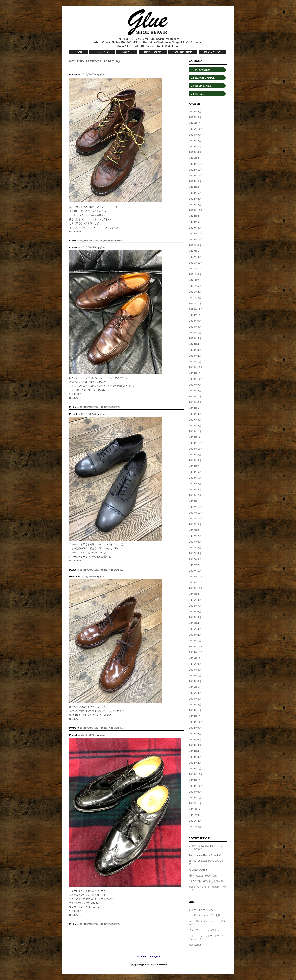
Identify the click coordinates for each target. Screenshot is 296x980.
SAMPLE (127, 52)
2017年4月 (195, 554)
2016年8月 (195, 600)
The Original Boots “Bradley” (205, 855)
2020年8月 (195, 327)
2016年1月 (195, 641)
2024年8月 (195, 187)
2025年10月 (196, 129)
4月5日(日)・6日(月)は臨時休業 (206, 882)
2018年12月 (196, 437)
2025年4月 (195, 153)
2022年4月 (195, 257)
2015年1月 (195, 711)
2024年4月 (195, 199)
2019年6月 (195, 403)
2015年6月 (195, 682)
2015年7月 (195, 676)
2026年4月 (195, 112)
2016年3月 (195, 629)
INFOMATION (212, 52)
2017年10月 (196, 519)
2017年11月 (196, 513)
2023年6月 (195, 222)
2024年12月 (196, 164)
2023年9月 (195, 216)
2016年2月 (195, 635)
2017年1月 (195, 571)
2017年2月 (195, 565)
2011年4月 (195, 821)
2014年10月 (196, 722)
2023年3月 (195, 228)
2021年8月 (195, 275)
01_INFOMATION (89, 240)
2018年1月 (195, 501)
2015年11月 (196, 652)
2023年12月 (196, 211)
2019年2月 (195, 426)
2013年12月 (196, 775)
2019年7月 (195, 397)
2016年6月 (195, 612)
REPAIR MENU (153, 52)
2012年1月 (195, 804)
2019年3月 (195, 420)
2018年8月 (195, 461)
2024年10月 (196, 176)
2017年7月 (195, 536)
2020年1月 (195, 362)
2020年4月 (195, 344)
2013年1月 (195, 798)
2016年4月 (195, 623)
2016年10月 (196, 589)
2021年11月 (196, 269)
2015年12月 (196, 647)
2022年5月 (195, 251)
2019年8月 (195, 391)
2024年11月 (196, 170)
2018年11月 (196, 443)
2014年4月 (195, 751)
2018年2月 (195, 496)
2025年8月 (195, 141)
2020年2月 (195, 356)
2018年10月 (196, 449)
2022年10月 (196, 240)
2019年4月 (195, 414)
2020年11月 (196, 315)
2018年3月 (195, 490)
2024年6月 (195, 193)
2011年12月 (196, 809)
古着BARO (195, 945)
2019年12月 (196, 368)
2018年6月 (195, 472)
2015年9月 (195, 664)
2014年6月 (195, 740)
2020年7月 (195, 333)
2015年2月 (195, 705)
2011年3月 (195, 827)
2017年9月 (195, 525)
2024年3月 (195, 205)
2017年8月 (195, 530)
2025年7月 (195, 147)
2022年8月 (195, 246)
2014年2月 (195, 763)
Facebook (141, 956)
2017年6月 (195, 542)
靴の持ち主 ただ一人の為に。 (204, 876)
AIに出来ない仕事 (198, 870)
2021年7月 (195, 280)
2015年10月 (196, 658)
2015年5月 (195, 687)
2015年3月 (195, 699)
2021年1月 (195, 304)
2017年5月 (195, 548)
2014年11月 (196, 716)
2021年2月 (195, 298)
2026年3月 (195, 118)
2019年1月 (195, 432)
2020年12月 (196, 309)
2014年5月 (195, 746)
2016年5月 (195, 618)
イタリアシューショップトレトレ (206, 930)
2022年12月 (196, 234)
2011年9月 (195, 815)
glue (102, 75)
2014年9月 (195, 728)
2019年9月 (195, 385)
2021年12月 (196, 263)
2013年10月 (196, 786)
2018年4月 (195, 484)
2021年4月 (195, 292)
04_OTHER (197, 94)
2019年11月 (196, 373)
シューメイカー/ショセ (201, 910)
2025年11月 (196, 123)
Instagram (155, 956)
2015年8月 (195, 670)
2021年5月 (195, 286)
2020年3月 (195, 350)
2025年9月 (195, 135)
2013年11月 (196, 780)
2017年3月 (195, 559)
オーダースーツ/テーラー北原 (205, 916)
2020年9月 (195, 321)
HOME (79, 52)
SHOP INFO (102, 52)
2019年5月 (195, 408)
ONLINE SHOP (183, 52)
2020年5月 (195, 339)
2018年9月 (195, 455)
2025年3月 (195, 158)
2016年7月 (195, 606)
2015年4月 (195, 693)
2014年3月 (195, 757)
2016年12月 (196, 577)
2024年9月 (195, 182)
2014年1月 (195, 769)
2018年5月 (195, 478)
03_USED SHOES (110, 407)
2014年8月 (195, 734)
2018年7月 (195, 466)
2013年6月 (195, 792)
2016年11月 (196, 583)
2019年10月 (196, 379)
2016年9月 (195, 594)
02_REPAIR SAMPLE (112, 240)
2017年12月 (196, 507)
